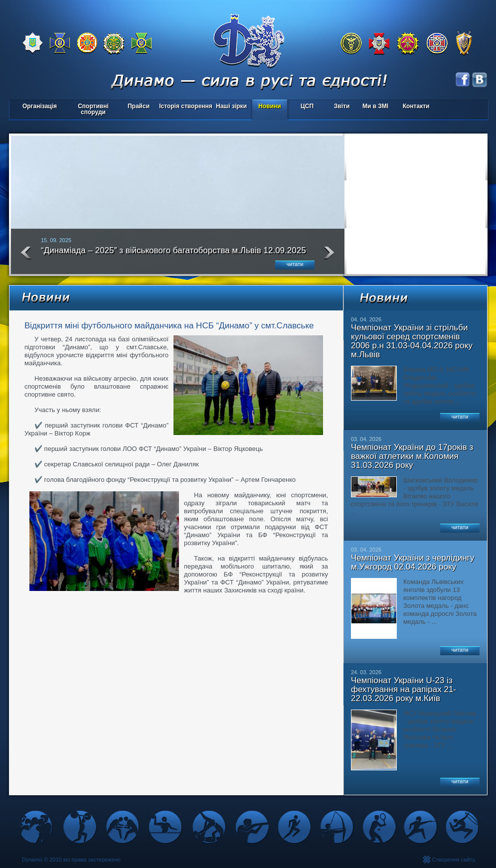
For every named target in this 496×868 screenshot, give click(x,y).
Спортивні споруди (93, 109)
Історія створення (186, 106)
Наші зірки (230, 107)
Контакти (416, 106)
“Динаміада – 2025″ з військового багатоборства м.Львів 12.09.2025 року (173, 255)
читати (295, 264)
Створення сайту (453, 860)
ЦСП (305, 107)
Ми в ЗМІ (375, 106)
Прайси (139, 106)
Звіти (342, 106)
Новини (269, 106)
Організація (40, 106)
